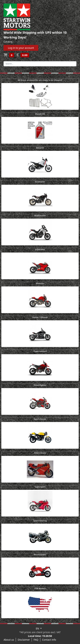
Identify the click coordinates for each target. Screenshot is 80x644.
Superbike (40, 249)
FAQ (36, 640)
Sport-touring (40, 521)
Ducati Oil (40, 114)
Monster (40, 283)
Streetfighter (40, 385)
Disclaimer (24, 640)
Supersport (40, 487)
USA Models (40, 588)
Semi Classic (40, 453)
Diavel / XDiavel (40, 317)
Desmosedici (40, 554)
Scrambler (40, 182)
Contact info (49, 640)
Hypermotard (40, 351)
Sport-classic (40, 419)
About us (9, 640)
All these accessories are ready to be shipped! (40, 80)
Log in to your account (21, 48)
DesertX (40, 148)
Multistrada (40, 216)
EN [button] (38, 628)
